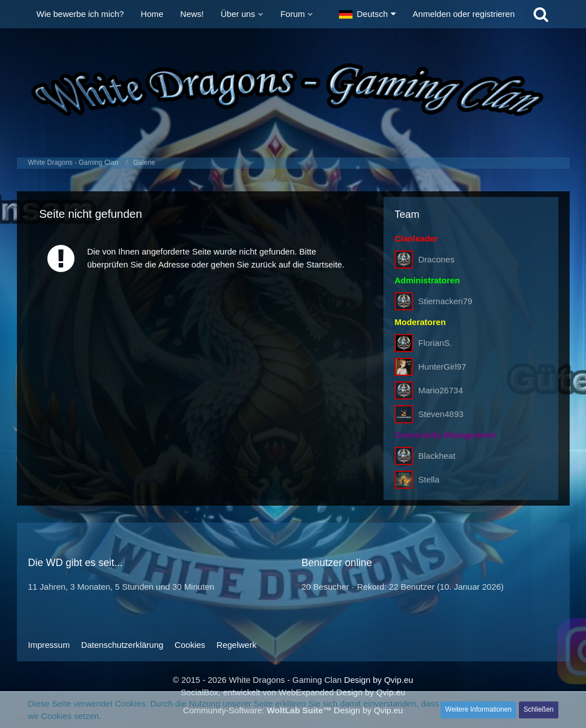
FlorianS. (435, 343)
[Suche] (541, 14)
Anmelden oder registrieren (464, 14)
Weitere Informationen (478, 709)
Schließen (538, 709)
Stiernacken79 (446, 301)
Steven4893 (441, 414)
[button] (367, 14)
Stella (429, 479)
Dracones (437, 259)
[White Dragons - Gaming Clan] (293, 90)
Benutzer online (337, 563)
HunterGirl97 (442, 367)
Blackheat (437, 456)
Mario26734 (441, 390)
